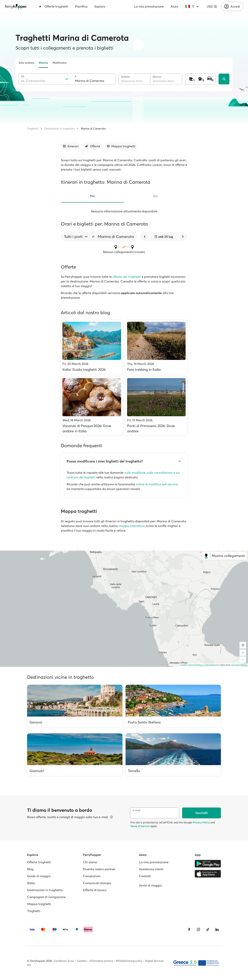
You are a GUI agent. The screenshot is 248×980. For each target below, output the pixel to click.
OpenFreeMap (195, 665)
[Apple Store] (208, 874)
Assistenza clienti (151, 869)
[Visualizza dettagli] (111, 817)
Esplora (100, 6)
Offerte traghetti (54, 6)
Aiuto (174, 6)
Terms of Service (140, 826)
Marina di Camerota (93, 129)
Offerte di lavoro (95, 890)
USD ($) (212, 6)
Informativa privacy (101, 961)
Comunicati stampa (97, 883)
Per (93, 196)
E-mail (136, 810)
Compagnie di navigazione (46, 897)
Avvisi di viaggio (150, 885)
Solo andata (26, 63)
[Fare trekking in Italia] (156, 347)
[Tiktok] (208, 929)
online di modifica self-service (157, 484)
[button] (93, 237)
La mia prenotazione (149, 6)
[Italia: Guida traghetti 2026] (92, 347)
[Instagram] (198, 929)
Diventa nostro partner (99, 869)
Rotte (31, 883)
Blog (30, 869)
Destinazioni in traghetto (59, 129)
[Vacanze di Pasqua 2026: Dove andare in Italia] (92, 406)
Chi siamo (90, 862)
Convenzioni (92, 876)
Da (23, 76)
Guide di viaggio (39, 876)
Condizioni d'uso (64, 961)
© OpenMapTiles (211, 665)
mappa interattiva (132, 526)
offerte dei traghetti (127, 277)
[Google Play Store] (208, 864)
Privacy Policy (201, 822)
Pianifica (81, 6)
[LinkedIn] (217, 929)
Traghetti (33, 129)
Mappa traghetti (39, 904)
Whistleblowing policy (129, 961)
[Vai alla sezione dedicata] (71, 146)
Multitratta (60, 63)
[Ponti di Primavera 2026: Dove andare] (156, 406)
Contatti (145, 876)
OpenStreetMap (239, 665)
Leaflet (183, 665)
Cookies (82, 961)
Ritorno (43, 63)
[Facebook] (189, 929)
